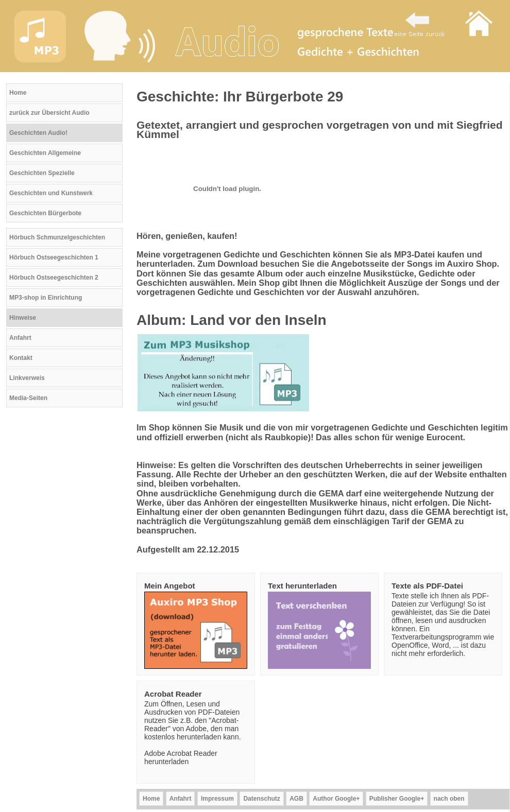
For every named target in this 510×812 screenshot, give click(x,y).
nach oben (449, 799)
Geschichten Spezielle (42, 173)
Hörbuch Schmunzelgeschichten (57, 237)
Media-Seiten (28, 398)
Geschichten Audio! (38, 133)
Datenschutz (261, 799)
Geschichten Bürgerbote (45, 213)
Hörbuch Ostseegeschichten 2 (54, 278)
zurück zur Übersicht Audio (49, 113)
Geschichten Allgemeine (45, 153)
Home (18, 93)
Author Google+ (336, 799)
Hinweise (23, 318)
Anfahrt (20, 338)
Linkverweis (27, 378)
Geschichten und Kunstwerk (51, 193)
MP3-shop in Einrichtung (46, 298)
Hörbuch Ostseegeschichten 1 (54, 257)
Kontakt (21, 358)
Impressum (217, 799)
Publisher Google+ (397, 799)
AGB (296, 799)
